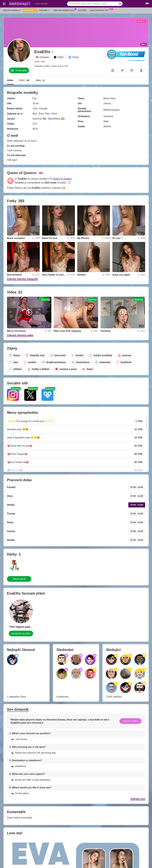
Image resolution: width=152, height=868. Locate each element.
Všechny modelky (12, 10)
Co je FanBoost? (137, 60)
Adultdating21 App (100, 10)
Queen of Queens (62, 179)
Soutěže (82, 10)
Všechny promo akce (64, 10)
